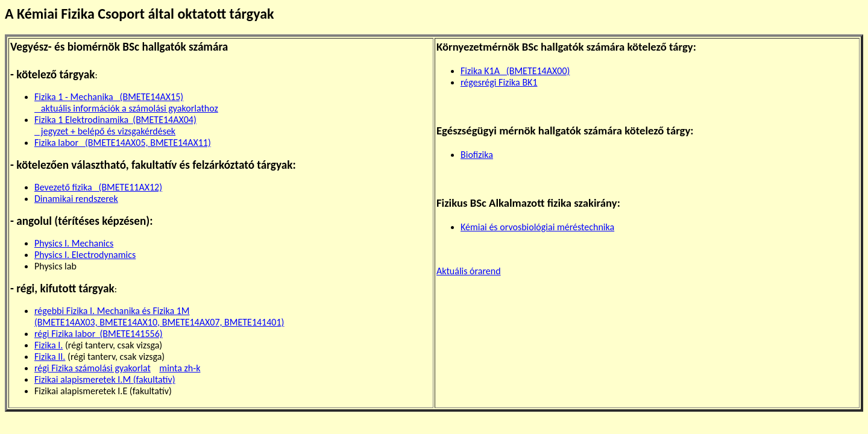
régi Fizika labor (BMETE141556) (99, 334)
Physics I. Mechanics (74, 243)
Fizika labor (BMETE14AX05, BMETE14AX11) (123, 143)
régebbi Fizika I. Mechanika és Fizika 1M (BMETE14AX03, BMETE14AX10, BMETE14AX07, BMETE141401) (159, 316)
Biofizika (477, 155)
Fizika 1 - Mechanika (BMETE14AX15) (109, 97)
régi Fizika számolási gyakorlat (93, 368)
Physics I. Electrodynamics (85, 255)
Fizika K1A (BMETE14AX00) (515, 71)
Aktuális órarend (469, 271)
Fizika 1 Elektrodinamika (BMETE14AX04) (115, 120)
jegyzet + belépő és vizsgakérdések (105, 131)
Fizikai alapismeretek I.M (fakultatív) (105, 379)
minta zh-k (180, 368)
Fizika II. (50, 357)
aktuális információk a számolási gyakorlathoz (126, 108)
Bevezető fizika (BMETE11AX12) (98, 187)
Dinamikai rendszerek (76, 199)
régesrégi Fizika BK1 (499, 82)
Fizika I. (49, 345)
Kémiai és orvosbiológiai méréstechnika (537, 227)
